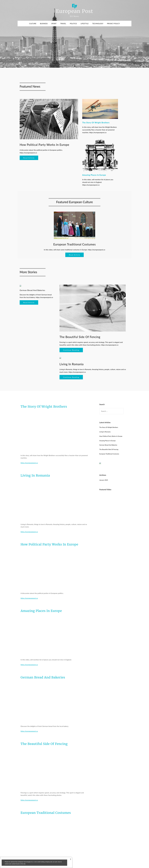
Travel (63, 24)
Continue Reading (71, 350)
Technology (98, 24)
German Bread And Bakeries (43, 677)
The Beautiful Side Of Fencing (44, 744)
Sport (54, 24)
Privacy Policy (113, 24)
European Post (74, 11)
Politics (73, 24)
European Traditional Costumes (46, 813)
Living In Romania (35, 475)
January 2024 (104, 480)
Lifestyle (85, 24)
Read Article (29, 158)
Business (44, 24)
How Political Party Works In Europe (49, 544)
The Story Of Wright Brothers (44, 407)
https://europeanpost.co (29, 463)
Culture (33, 24)
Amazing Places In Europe (41, 611)
